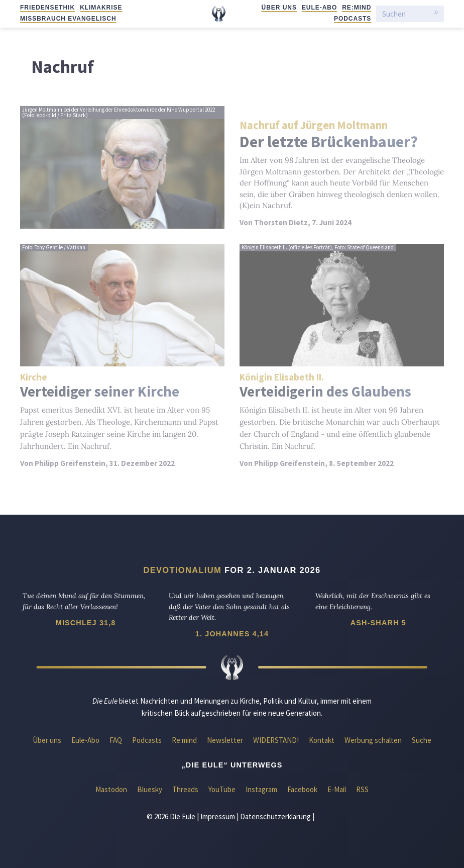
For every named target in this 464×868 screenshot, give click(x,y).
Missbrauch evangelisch (68, 19)
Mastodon (111, 789)
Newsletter (225, 740)
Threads (185, 789)
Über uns (279, 8)
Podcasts (353, 19)
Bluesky (150, 789)
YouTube (222, 789)
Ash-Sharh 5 (378, 623)
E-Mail (337, 789)
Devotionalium (182, 570)
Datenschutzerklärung (275, 816)
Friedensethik (47, 8)
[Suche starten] (436, 14)
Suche (422, 740)
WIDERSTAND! (276, 740)
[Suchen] (406, 14)
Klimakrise (101, 8)
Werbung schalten (373, 740)
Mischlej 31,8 (86, 623)
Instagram (261, 789)
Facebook (302, 789)
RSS (362, 789)
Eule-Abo (319, 8)
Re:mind (357, 8)
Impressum (218, 816)
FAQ (116, 740)
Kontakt (322, 740)
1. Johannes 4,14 (232, 634)
